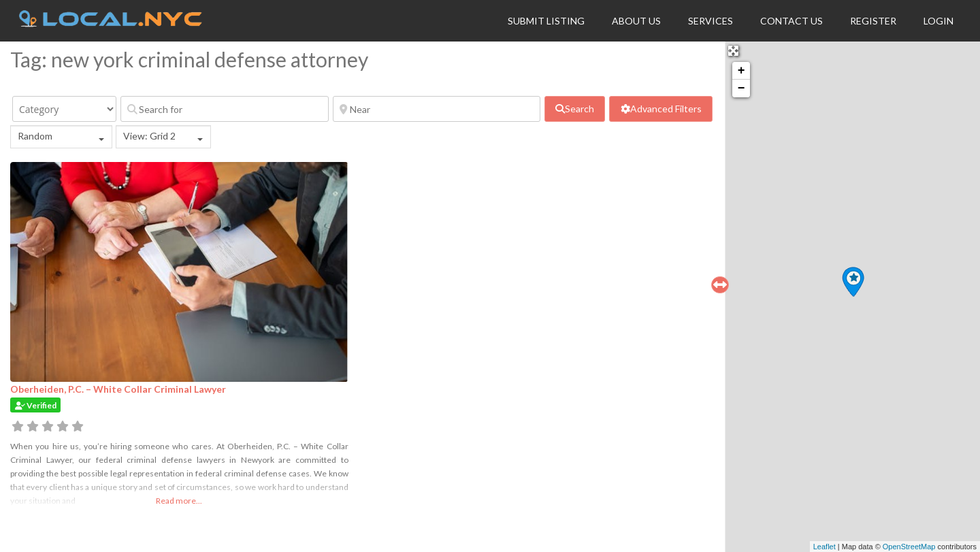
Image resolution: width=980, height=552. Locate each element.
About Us (636, 21)
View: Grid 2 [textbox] (149, 136)
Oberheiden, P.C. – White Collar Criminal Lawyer (118, 389)
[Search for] (225, 109)
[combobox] (61, 137)
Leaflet (824, 547)
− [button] (741, 88)
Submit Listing (546, 21)
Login (938, 21)
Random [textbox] (35, 136)
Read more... (179, 501)
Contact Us (791, 21)
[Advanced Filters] (660, 109)
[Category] (64, 109)
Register (873, 21)
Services (710, 21)
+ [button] (741, 71)
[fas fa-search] (575, 109)
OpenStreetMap (909, 547)
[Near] (437, 109)
